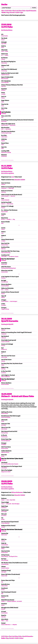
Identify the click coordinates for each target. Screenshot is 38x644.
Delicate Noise (4, 586)
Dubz (8, 500)
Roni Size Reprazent (6, 441)
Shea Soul (13, 196)
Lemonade (4, 338)
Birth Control (4, 535)
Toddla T (3, 601)
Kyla (2, 594)
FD (2, 55)
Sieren (3, 48)
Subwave (3, 184)
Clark (2, 145)
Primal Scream (4, 125)
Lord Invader (4, 468)
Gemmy (3, 597)
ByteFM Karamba (31, 11)
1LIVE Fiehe (8, 11)
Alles (3, 11)
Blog (8, 13)
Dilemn (3, 549)
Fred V (3, 51)
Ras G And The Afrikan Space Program (10, 464)
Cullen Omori (4, 137)
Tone (2, 233)
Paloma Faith (4, 576)
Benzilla (9, 219)
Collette (6, 55)
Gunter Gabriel (4, 301)
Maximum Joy (4, 437)
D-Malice (3, 241)
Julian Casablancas (5, 377)
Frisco (3, 504)
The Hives (3, 278)
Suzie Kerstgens (14, 301)
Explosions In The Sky (6, 152)
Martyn (3, 519)
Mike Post (3, 249)
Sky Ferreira (4, 121)
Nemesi (3, 294)
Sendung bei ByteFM (7, 324)
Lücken (21, 638)
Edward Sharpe (5, 556)
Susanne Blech (4, 272)
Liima (2, 102)
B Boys (3, 110)
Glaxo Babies (4, 429)
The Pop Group (4, 433)
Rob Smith (3, 425)
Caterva (3, 229)
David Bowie (4, 156)
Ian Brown (4, 373)
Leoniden (3, 94)
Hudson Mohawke (5, 200)
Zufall (17, 13)
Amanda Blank (5, 545)
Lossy (2, 67)
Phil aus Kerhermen (17, 492)
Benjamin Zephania (12, 601)
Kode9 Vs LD (4, 349)
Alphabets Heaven (5, 75)
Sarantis (3, 609)
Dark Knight (4, 512)
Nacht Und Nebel (5, 286)
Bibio (2, 223)
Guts (2, 117)
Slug (14, 219)
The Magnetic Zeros (13, 556)
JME (10, 504)
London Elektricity (5, 523)
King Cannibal (4, 212)
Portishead (4, 445)
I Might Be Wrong (5, 309)
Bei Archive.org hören (8, 173)
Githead (3, 297)
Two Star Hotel (4, 282)
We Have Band (4, 553)
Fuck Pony (3, 192)
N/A (2, 290)
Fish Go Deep (4, 357)
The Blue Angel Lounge (6, 133)
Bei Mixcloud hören (7, 30)
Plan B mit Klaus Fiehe (19, 11)
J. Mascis (16, 257)
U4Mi (2, 621)
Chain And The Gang (6, 253)
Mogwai (3, 141)
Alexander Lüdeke (19, 180)
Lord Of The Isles (5, 82)
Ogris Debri (4, 44)
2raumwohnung (5, 564)
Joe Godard (19, 601)
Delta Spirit (4, 572)
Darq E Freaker (5, 36)
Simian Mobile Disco (6, 625)
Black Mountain (5, 79)
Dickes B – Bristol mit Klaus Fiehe (18, 396)
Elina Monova (10, 204)
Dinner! (3, 40)
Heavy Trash (4, 264)
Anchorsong (4, 71)
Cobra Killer (4, 257)
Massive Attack (5, 413)
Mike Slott (3, 617)
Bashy (8, 504)
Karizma (3, 208)
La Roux (3, 527)
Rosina (7, 290)
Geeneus (3, 361)
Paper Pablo (12, 500)
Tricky (3, 421)
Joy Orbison (4, 508)
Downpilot (4, 305)
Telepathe (15, 625)
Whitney (3, 59)
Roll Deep (3, 369)
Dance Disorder (5, 560)
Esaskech (3, 90)
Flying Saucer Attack (6, 472)
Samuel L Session (5, 568)
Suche (4, 5)
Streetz (3, 456)
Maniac (3, 605)
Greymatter (4, 188)
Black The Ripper (16, 504)
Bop (2, 582)
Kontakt (12, 13)
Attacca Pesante (5, 196)
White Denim (4, 63)
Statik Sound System (6, 417)
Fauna (3, 215)
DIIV (2, 129)
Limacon (3, 541)
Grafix (7, 51)
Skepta (3, 365)
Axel (13, 177)
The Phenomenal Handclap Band (8, 268)
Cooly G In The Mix (5, 342)
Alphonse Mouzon (5, 452)
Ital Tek (3, 590)
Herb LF (3, 204)
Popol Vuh (3, 86)
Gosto (3, 106)
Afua (7, 621)
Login (21, 13)
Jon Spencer (11, 257)
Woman (3, 98)
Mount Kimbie (4, 613)
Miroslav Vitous (5, 245)
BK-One (3, 219)
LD (2, 237)
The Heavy (4, 114)
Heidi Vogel (11, 188)
